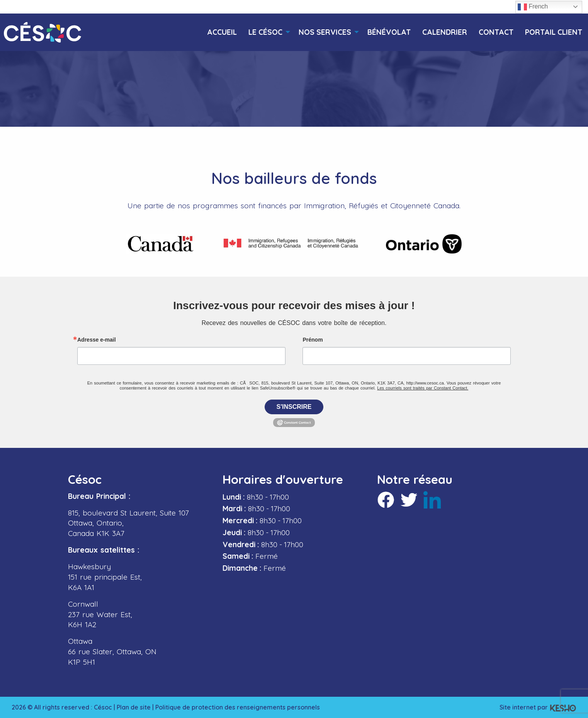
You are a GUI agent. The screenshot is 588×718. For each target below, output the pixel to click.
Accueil (222, 32)
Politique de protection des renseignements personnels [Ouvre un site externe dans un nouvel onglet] (238, 707)
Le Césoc (265, 32)
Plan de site (134, 707)
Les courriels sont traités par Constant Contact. (423, 388)
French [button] (533, 7)
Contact (496, 32)
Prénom (313, 340)
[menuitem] (222, 32)
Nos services (325, 32)
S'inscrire (294, 407)
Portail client (554, 32)
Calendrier (445, 32)
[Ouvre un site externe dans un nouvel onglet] (161, 244)
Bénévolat (389, 32)
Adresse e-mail (97, 340)
